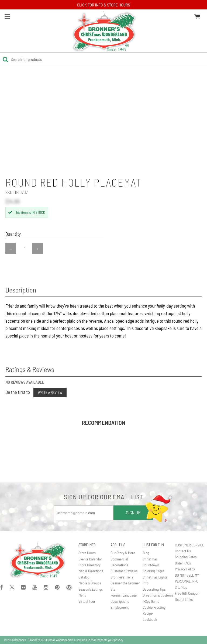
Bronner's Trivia (122, 577)
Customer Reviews (124, 571)
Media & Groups (90, 583)
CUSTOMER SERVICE (190, 545)
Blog (146, 553)
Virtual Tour (87, 601)
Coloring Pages (154, 571)
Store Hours (87, 553)
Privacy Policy (185, 569)
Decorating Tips (154, 589)
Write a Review (50, 392)
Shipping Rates (186, 557)
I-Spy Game (151, 601)
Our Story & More (123, 553)
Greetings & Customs (158, 595)
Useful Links (184, 599)
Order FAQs (183, 563)
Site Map (181, 587)
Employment (120, 607)
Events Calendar (90, 559)
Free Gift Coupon (187, 593)
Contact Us (183, 551)
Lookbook (150, 619)
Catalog (84, 577)
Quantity (13, 234)
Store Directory (89, 565)
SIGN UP (133, 512)
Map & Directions (91, 571)
